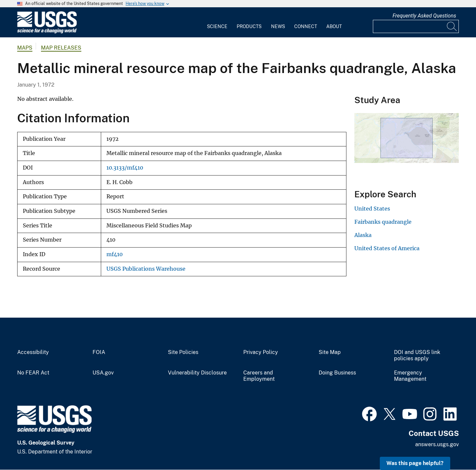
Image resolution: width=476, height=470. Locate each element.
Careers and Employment (259, 376)
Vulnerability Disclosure (197, 373)
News (278, 26)
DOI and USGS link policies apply (417, 355)
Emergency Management (410, 376)
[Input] (416, 26)
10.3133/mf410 (125, 168)
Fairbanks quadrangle (383, 222)
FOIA (99, 352)
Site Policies (183, 352)
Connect (306, 26)
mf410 (115, 254)
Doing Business (337, 373)
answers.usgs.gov (437, 444)
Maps (25, 48)
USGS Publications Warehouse (146, 269)
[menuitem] (217, 22)
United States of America (387, 248)
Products (249, 26)
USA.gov (103, 373)
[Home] (47, 32)
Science (217, 26)
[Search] (452, 26)
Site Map (330, 352)
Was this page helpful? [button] (415, 463)
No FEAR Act (33, 373)
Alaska (363, 235)
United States (372, 209)
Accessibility (33, 352)
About (334, 26)
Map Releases (61, 48)
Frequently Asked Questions (424, 16)
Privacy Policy (261, 352)
